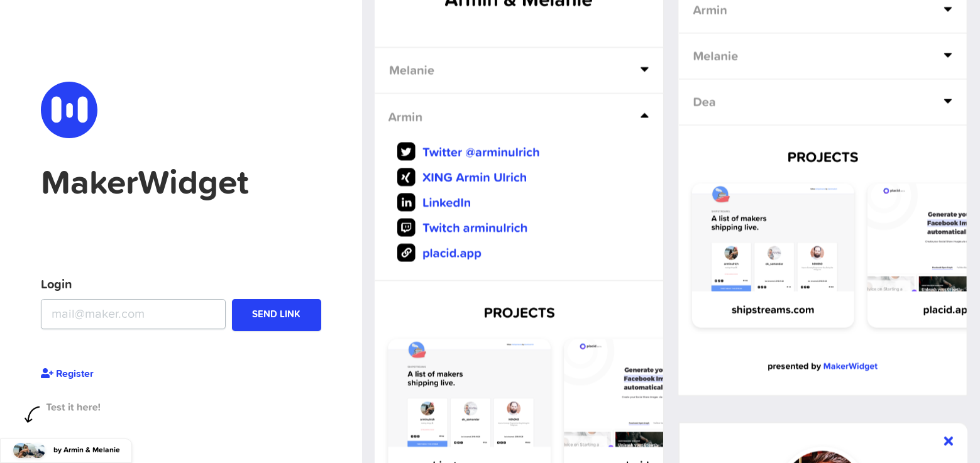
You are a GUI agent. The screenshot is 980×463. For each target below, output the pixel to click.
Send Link (276, 314)
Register (67, 374)
